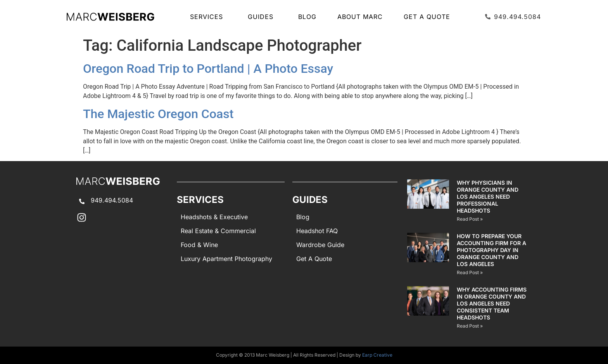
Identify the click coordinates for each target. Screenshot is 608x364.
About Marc (360, 17)
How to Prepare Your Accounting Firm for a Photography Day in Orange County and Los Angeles (491, 250)
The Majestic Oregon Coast (158, 114)
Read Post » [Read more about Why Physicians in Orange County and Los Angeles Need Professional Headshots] (470, 219)
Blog (307, 17)
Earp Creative (377, 355)
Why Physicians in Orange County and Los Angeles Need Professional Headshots (488, 197)
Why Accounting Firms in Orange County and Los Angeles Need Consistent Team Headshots (492, 303)
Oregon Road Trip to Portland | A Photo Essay (208, 69)
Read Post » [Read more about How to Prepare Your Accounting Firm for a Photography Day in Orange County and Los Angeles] (470, 272)
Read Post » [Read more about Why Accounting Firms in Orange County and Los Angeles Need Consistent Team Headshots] (470, 326)
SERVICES (208, 17)
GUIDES (263, 17)
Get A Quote (427, 17)
